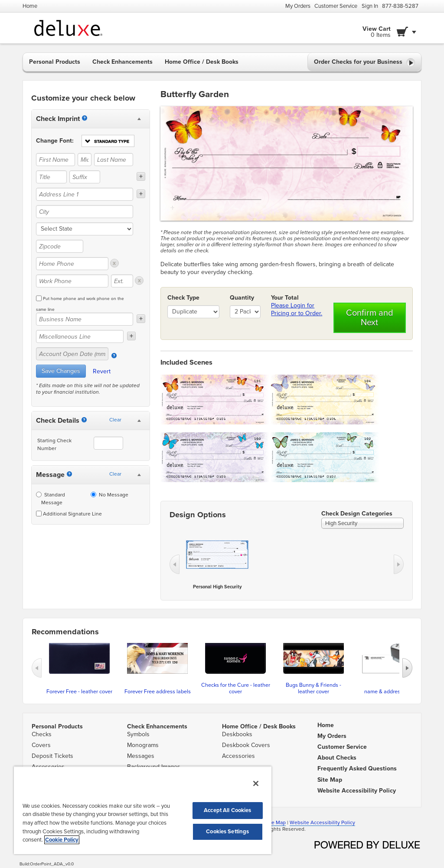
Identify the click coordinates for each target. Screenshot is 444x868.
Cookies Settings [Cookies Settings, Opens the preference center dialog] (227, 832)
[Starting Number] (84, 420)
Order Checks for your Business (364, 62)
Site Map (276, 822)
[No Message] (93, 494)
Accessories (238, 756)
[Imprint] (85, 118)
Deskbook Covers (246, 745)
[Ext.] (122, 281)
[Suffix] (85, 177)
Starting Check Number (54, 444)
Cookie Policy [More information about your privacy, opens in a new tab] (62, 840)
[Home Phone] (72, 264)
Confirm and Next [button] (370, 318)
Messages (141, 756)
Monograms (143, 745)
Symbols (138, 734)
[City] (85, 212)
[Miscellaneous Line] (80, 336)
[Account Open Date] (114, 356)
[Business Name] (85, 319)
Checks (42, 734)
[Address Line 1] (85, 194)
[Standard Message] (39, 494)
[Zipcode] (60, 246)
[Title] (51, 177)
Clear (115, 420)
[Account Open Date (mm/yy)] (72, 354)
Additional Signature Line (69, 514)
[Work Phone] (72, 281)
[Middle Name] (85, 160)
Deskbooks (237, 734)
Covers (41, 745)
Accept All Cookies (227, 810)
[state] (85, 229)
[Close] (256, 783)
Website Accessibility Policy (322, 822)
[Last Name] (114, 160)
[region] (143, 810)
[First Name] (55, 160)
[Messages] (69, 474)
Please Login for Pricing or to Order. (297, 309)
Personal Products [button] (55, 62)
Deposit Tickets (52, 756)
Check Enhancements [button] (122, 62)
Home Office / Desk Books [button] (202, 62)
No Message (109, 495)
